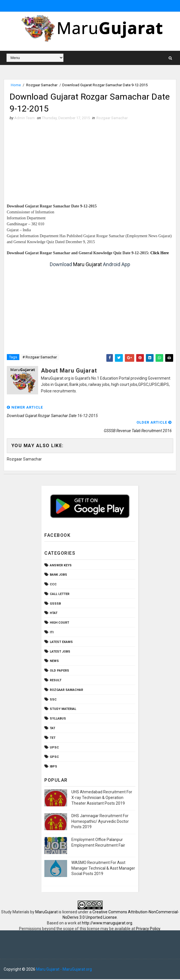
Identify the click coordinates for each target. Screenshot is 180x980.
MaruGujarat (46, 913)
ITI (52, 633)
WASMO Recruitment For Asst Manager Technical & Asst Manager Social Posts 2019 (103, 869)
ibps (53, 768)
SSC (53, 700)
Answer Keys (61, 566)
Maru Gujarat (87, 265)
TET (53, 739)
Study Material (63, 710)
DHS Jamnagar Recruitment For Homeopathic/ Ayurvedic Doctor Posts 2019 (100, 822)
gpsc (54, 758)
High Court (59, 624)
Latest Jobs (60, 652)
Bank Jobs (58, 576)
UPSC (54, 748)
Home (16, 85)
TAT (52, 729)
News (54, 662)
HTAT (54, 614)
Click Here (160, 254)
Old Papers (59, 672)
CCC (53, 585)
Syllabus (58, 720)
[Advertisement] (90, 164)
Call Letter (60, 595)
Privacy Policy (148, 929)
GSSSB (55, 604)
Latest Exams (61, 643)
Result (56, 681)
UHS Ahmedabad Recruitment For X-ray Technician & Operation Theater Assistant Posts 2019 (102, 799)
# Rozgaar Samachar (40, 358)
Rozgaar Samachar (42, 85)
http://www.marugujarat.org (107, 924)
